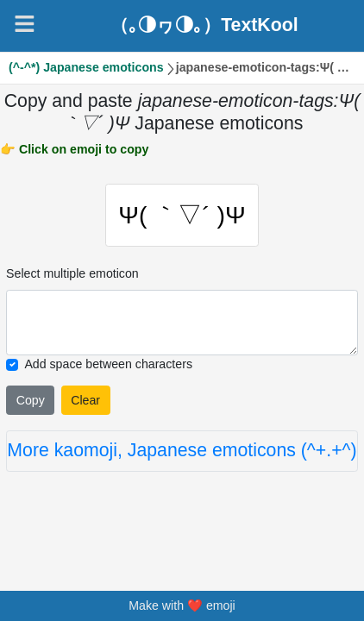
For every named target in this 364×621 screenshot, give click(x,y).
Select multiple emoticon (72, 273)
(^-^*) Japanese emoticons (86, 67)
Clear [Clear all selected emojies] (85, 400)
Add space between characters (108, 364)
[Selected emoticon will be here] (182, 323)
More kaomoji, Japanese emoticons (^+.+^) (182, 450)
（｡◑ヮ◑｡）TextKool (204, 25)
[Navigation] (25, 24)
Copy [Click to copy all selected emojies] (31, 400)
